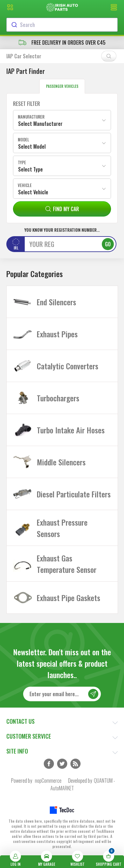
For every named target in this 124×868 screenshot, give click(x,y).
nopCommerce (48, 781)
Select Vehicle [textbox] (33, 192)
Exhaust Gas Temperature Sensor (67, 564)
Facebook (49, 764)
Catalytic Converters (68, 366)
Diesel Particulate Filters (74, 494)
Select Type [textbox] (30, 169)
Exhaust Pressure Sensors (62, 528)
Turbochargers (58, 398)
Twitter (62, 764)
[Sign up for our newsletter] (62, 694)
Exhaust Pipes (57, 334)
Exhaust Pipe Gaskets (69, 598)
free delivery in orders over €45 (62, 42)
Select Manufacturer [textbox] (40, 124)
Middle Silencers (61, 462)
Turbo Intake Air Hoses (71, 430)
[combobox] (62, 25)
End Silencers (56, 302)
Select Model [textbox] (32, 146)
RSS (75, 764)
